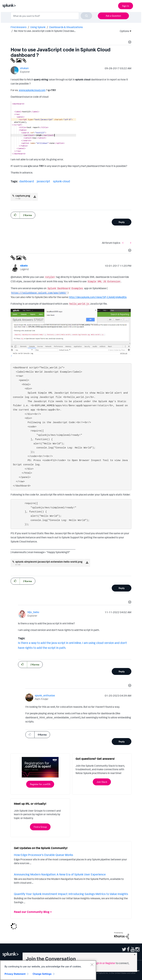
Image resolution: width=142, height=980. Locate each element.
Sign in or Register (105, 963)
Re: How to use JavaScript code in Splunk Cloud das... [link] (45, 31)
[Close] (92, 965)
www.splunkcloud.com (32, 90)
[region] (48, 970)
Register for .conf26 (40, 784)
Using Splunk (38, 27)
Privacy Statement (15, 974)
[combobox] (51, 16)
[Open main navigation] (138, 5)
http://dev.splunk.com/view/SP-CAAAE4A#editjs (98, 297)
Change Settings (42, 974)
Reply (122, 222)
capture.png (23, 196)
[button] (129, 43)
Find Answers (19, 27)
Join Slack (102, 782)
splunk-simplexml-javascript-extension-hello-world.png (49, 562)
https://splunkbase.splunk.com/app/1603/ (39, 293)
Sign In (126, 6)
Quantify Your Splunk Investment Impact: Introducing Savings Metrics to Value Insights (71, 894)
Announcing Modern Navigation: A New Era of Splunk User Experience (60, 874)
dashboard (27, 181)
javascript (43, 181)
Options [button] (123, 31)
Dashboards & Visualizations (66, 27)
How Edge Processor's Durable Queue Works (44, 855)
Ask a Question (113, 16)
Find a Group (40, 827)
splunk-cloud (62, 181)
